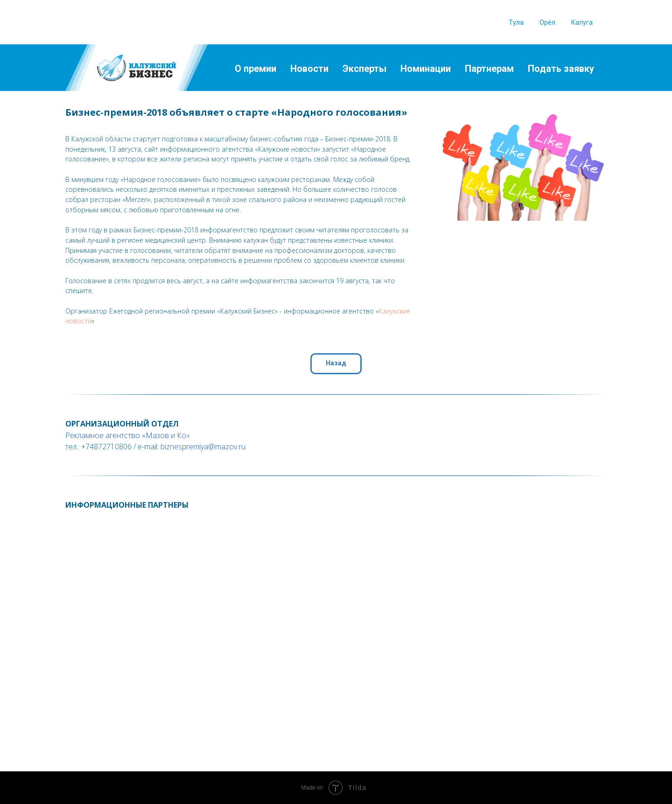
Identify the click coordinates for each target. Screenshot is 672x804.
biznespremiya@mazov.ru (203, 447)
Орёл (547, 22)
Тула (516, 22)
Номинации (426, 69)
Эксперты (364, 69)
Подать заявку (561, 69)
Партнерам (489, 69)
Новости (309, 69)
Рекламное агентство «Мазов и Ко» (128, 435)
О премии (255, 69)
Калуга (582, 22)
